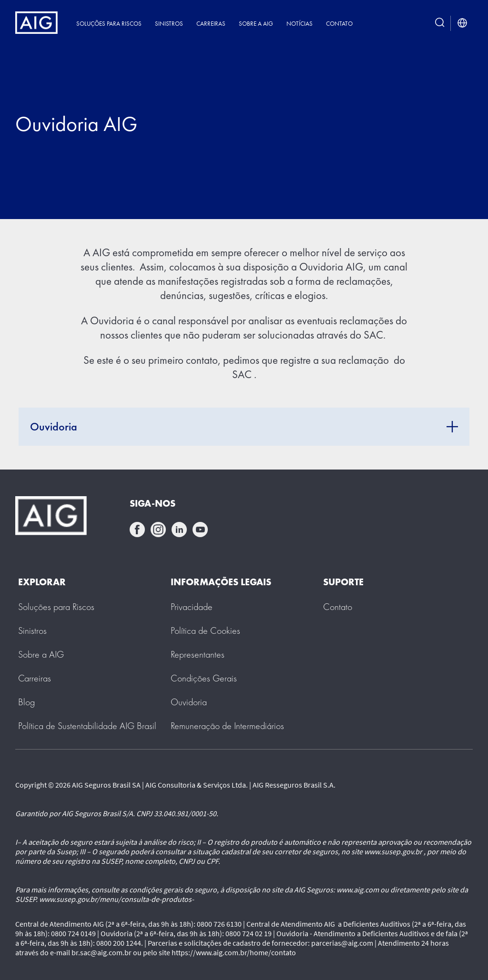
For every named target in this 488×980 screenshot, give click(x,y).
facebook (137, 530)
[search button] (440, 23)
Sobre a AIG (256, 24)
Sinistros (169, 24)
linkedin (179, 530)
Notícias (300, 24)
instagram (158, 530)
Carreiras (211, 24)
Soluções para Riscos (109, 24)
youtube (200, 530)
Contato (339, 24)
